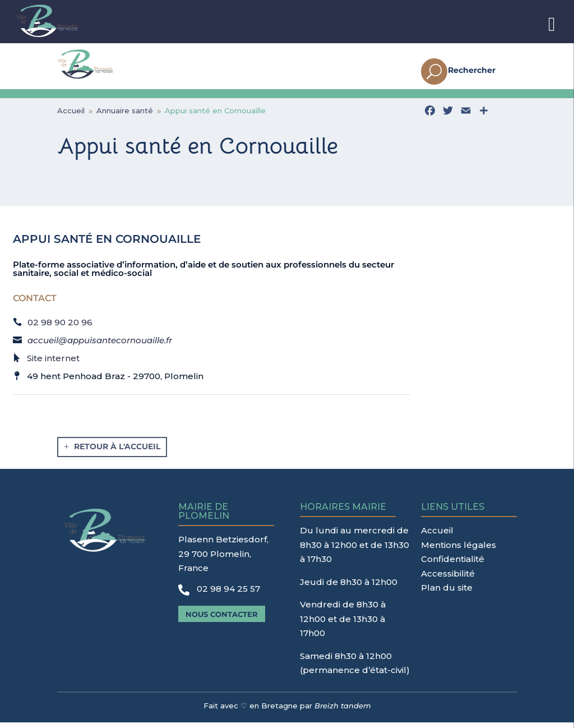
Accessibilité (448, 579)
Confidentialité (453, 565)
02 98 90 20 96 (60, 328)
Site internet (53, 364)
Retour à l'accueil (117, 452)
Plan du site (447, 593)
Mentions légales (459, 550)
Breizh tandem (343, 711)
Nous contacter (222, 620)
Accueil (437, 536)
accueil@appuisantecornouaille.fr (100, 346)
